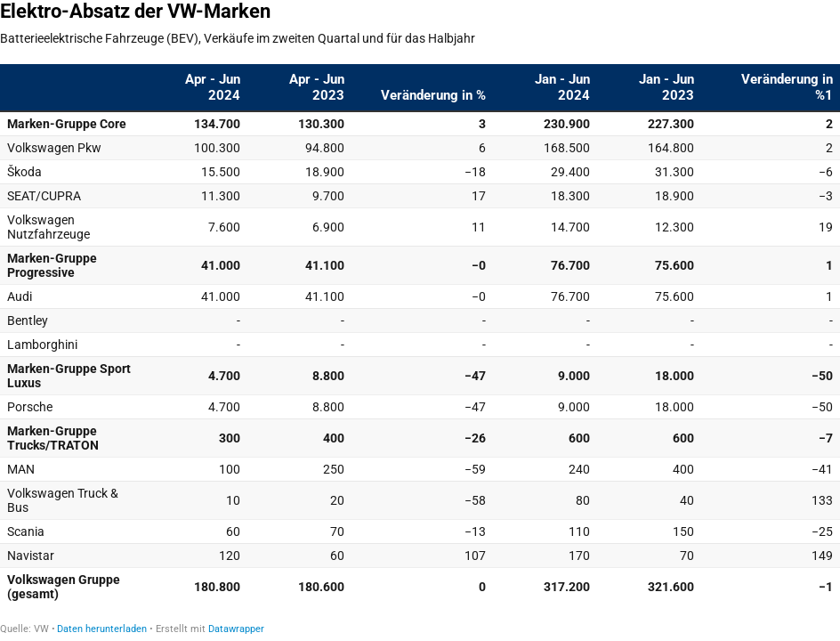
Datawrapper (236, 629)
